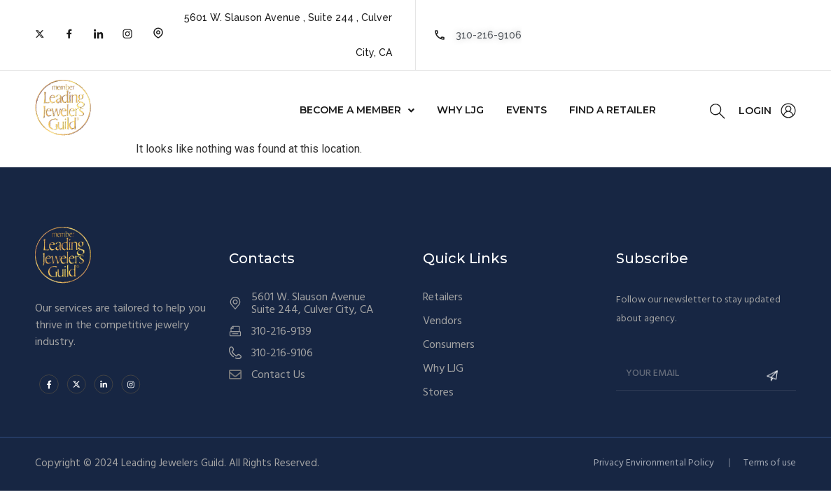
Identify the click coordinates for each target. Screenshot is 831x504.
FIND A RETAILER (613, 110)
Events (526, 110)
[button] (357, 110)
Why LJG (460, 110)
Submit (767, 376)
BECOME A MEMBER (357, 110)
